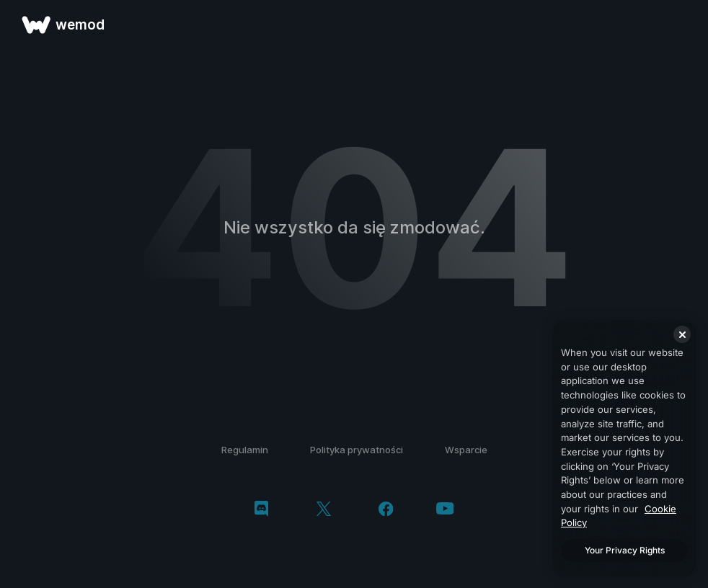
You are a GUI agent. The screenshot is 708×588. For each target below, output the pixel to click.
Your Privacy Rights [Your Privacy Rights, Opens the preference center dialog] (625, 550)
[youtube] (445, 510)
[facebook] (386, 510)
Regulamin (245, 450)
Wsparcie (466, 450)
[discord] (261, 510)
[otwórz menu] (681, 24)
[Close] (682, 334)
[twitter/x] (323, 510)
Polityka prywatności (357, 450)
